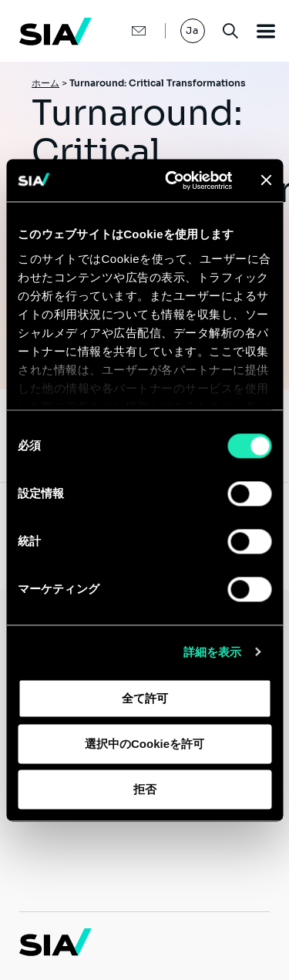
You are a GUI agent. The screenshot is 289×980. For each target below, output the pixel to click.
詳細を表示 (213, 652)
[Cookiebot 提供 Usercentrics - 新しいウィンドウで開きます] (172, 180)
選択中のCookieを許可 (144, 744)
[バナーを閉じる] (266, 180)
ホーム (45, 83)
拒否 (145, 789)
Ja (193, 30)
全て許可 (145, 698)
